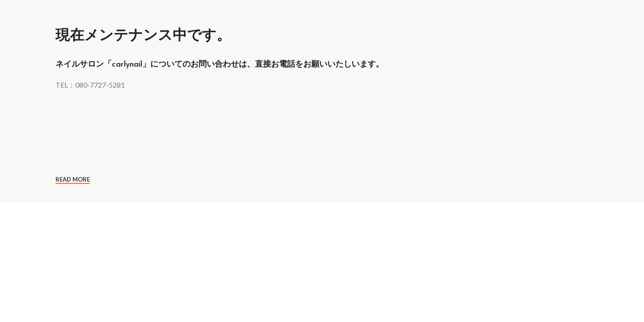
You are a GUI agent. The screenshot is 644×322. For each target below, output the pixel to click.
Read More (73, 180)
